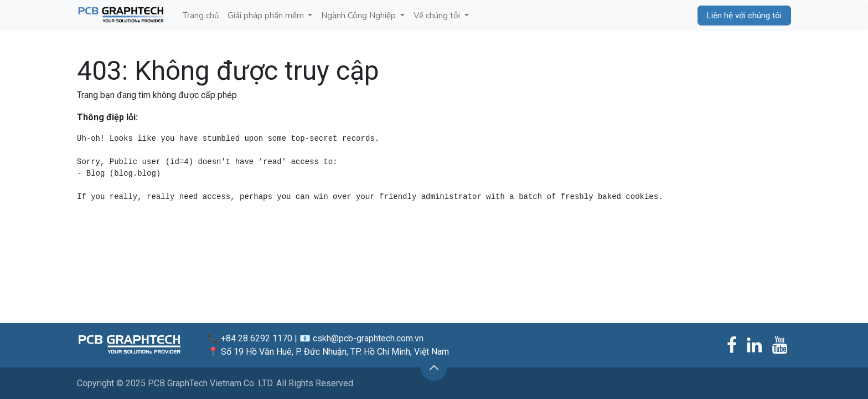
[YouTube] (780, 345)
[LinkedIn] (754, 345)
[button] (434, 367)
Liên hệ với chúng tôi (744, 16)
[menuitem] (201, 16)
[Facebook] (732, 345)
